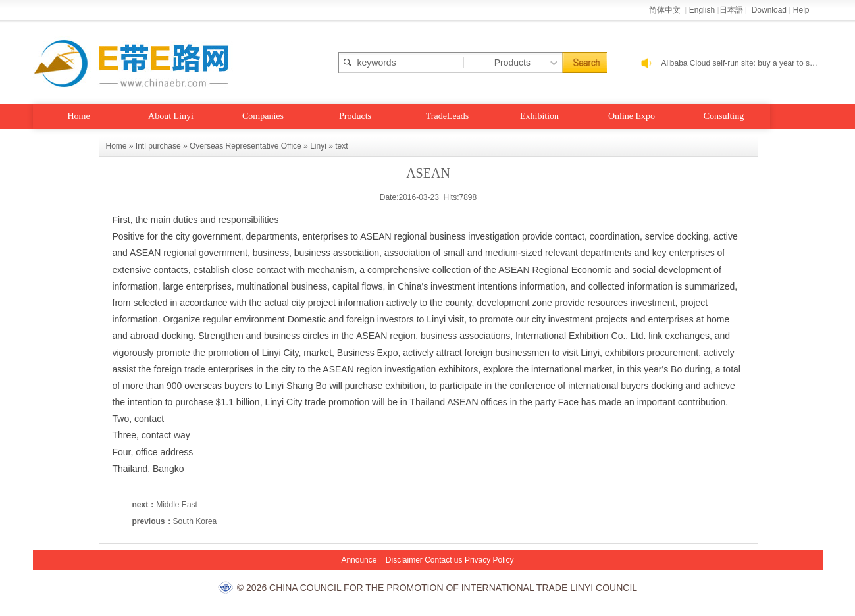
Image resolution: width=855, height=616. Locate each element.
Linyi (318, 146)
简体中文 (666, 10)
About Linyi (171, 116)
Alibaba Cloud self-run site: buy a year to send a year (742, 63)
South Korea (195, 521)
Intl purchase (158, 146)
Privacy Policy (489, 560)
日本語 (731, 10)
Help (801, 10)
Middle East (177, 505)
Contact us (443, 560)
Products (355, 116)
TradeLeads (448, 116)
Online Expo (632, 116)
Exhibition (539, 116)
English (702, 10)
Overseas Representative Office (246, 146)
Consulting (724, 116)
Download (769, 10)
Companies (263, 116)
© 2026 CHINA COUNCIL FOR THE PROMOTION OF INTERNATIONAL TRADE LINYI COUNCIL (437, 588)
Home (78, 116)
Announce (359, 560)
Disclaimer (404, 560)
